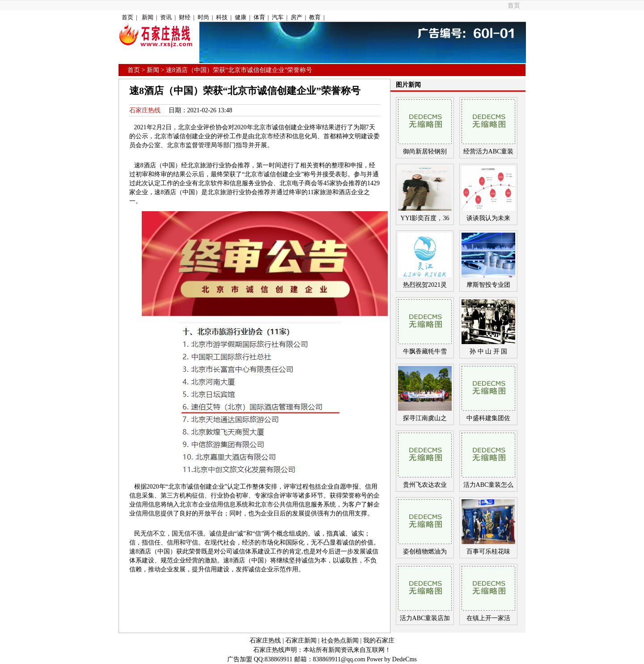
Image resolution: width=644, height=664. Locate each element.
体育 (259, 17)
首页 (514, 6)
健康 (241, 17)
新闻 (148, 17)
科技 (222, 17)
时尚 (203, 17)
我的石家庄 (379, 641)
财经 (185, 17)
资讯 (166, 17)
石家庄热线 (145, 110)
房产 (297, 17)
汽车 (278, 17)
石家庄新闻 (301, 641)
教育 (315, 17)
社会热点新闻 (340, 641)
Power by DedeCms (392, 659)
